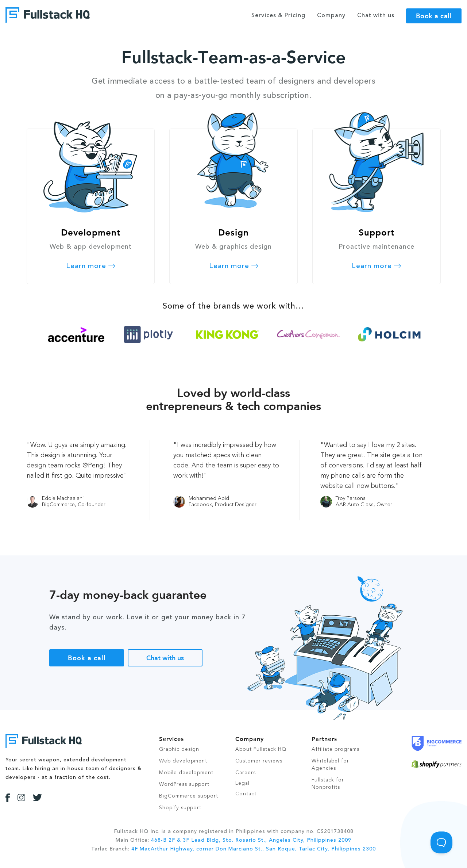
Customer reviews (259, 761)
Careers (246, 773)
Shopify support (180, 808)
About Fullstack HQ (261, 749)
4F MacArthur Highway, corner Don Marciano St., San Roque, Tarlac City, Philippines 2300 (254, 849)
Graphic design (179, 749)
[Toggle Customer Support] (441, 842)
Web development (183, 761)
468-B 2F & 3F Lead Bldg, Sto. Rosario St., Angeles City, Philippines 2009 (251, 840)
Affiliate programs (335, 749)
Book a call (434, 16)
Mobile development (186, 773)
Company (331, 16)
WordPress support (184, 784)
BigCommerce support (189, 796)
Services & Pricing (278, 16)
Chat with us (165, 658)
